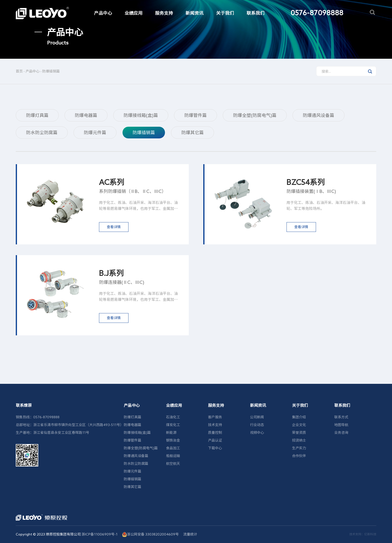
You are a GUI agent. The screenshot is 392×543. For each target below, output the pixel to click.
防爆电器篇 (86, 115)
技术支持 (215, 425)
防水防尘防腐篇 (42, 132)
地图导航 (341, 425)
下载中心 (215, 448)
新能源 (171, 433)
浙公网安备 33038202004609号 (150, 535)
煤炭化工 (173, 425)
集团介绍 (299, 417)
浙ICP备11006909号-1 (99, 534)
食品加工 (173, 448)
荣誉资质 (299, 433)
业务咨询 (341, 433)
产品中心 (32, 71)
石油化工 (173, 417)
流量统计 (190, 534)
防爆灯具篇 (37, 115)
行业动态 (257, 425)
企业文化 (299, 425)
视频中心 (257, 433)
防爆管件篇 (195, 115)
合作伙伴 (299, 456)
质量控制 (215, 433)
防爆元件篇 (95, 132)
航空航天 (173, 464)
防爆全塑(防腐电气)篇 (255, 115)
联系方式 (341, 417)
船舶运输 (173, 456)
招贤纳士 (299, 440)
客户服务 (215, 417)
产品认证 (215, 440)
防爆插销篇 (51, 71)
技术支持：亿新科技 (363, 534)
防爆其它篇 (192, 132)
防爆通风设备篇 (318, 115)
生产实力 (299, 448)
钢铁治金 (173, 440)
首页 (19, 71)
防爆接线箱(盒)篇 (141, 115)
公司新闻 (257, 417)
